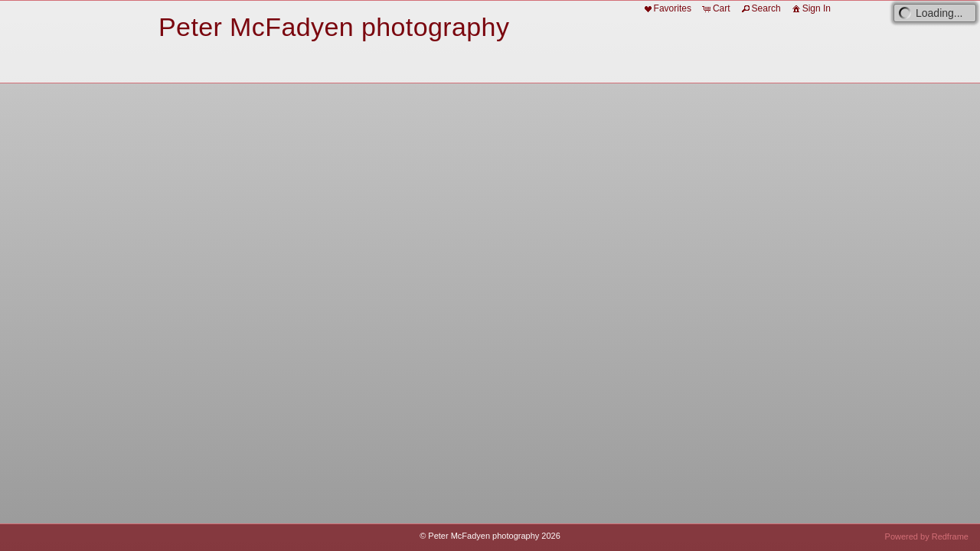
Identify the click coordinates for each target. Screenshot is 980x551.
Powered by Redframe (927, 536)
